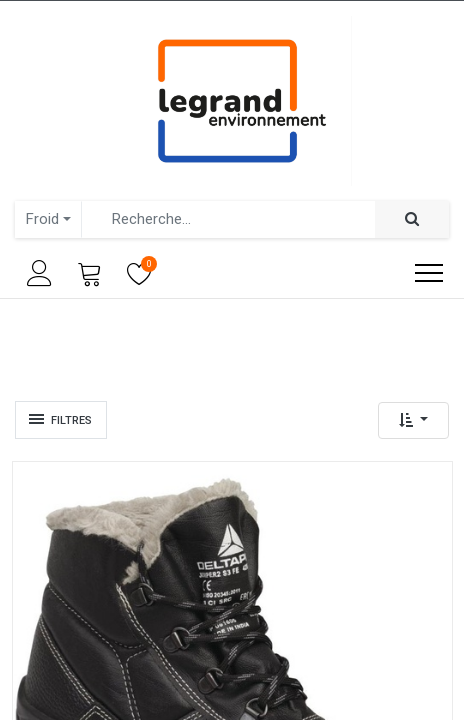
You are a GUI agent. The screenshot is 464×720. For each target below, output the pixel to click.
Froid (42, 219)
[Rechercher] (412, 219)
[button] (413, 420)
